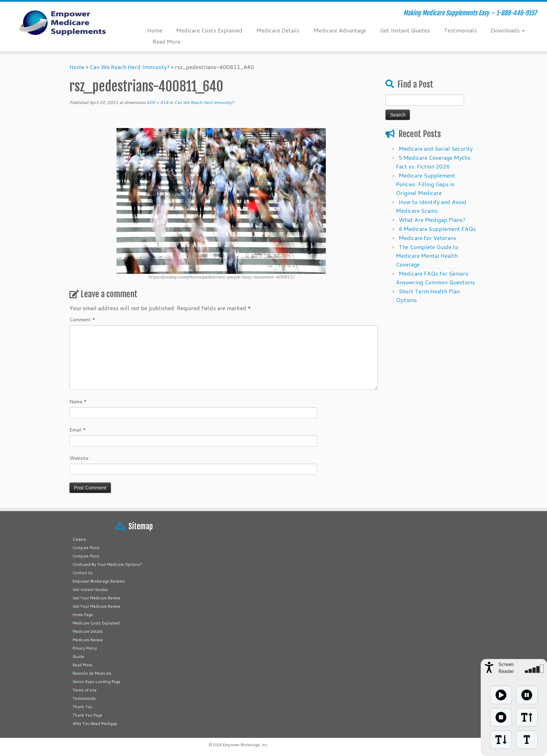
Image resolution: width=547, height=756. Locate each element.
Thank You (83, 707)
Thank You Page (87, 715)
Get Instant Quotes (405, 30)
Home (155, 30)
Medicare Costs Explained (209, 30)
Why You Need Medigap (95, 724)
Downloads (508, 30)
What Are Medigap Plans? (432, 220)
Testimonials (460, 30)
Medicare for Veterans (428, 238)
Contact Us (83, 573)
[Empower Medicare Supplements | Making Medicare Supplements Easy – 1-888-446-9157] (63, 23)
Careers (79, 539)
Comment (82, 320)
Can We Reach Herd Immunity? (130, 67)
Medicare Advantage (340, 30)
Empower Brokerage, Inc (245, 745)
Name (78, 402)
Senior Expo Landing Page (96, 682)
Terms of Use (85, 690)
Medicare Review (88, 640)
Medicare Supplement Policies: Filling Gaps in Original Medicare (426, 184)
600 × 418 (157, 102)
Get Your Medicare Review (96, 598)
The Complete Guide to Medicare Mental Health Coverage (427, 256)
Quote (78, 657)
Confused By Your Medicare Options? (107, 564)
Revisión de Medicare (92, 673)
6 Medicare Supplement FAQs (437, 229)
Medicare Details (278, 30)
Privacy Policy (85, 648)
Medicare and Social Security (436, 148)
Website (79, 458)
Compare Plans (86, 548)
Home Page (83, 615)
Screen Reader (506, 668)
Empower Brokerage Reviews (99, 581)
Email (78, 430)
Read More (166, 41)
